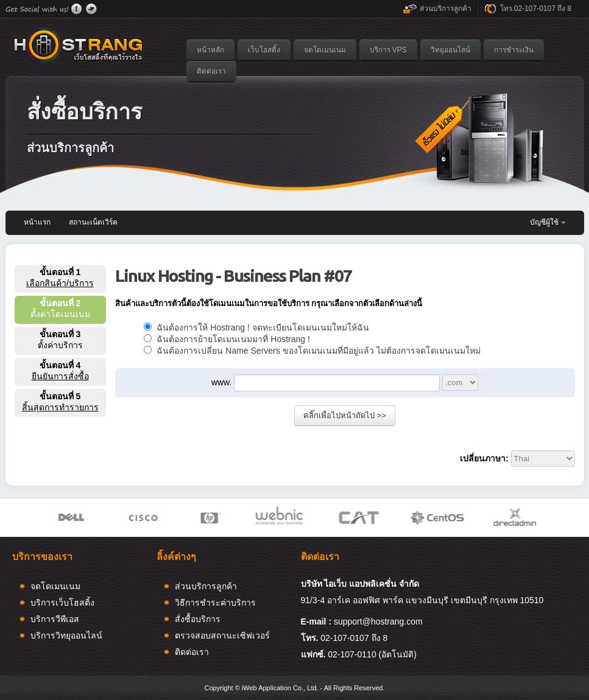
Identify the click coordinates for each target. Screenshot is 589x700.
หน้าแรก (37, 222)
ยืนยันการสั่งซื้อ (60, 376)
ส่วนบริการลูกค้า (446, 9)
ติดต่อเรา (211, 71)
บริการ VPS (388, 50)
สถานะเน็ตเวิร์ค (93, 222)
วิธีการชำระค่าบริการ (215, 603)
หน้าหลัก (210, 50)
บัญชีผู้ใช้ (544, 222)
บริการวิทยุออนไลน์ (66, 635)
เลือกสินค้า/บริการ (60, 283)
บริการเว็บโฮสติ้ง (62, 603)
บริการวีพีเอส (55, 619)
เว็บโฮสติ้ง (264, 50)
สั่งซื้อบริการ (198, 619)
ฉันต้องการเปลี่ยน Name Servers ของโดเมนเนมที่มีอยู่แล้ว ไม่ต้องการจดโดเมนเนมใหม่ (312, 351)
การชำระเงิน (514, 50)
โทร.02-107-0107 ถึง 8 (536, 9)
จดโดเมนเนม (325, 50)
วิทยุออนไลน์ (450, 50)
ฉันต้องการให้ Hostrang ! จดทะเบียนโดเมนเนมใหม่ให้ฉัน (256, 327)
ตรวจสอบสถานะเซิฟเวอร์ (222, 635)
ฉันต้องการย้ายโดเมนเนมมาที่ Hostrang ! (227, 339)
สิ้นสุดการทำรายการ (60, 407)
